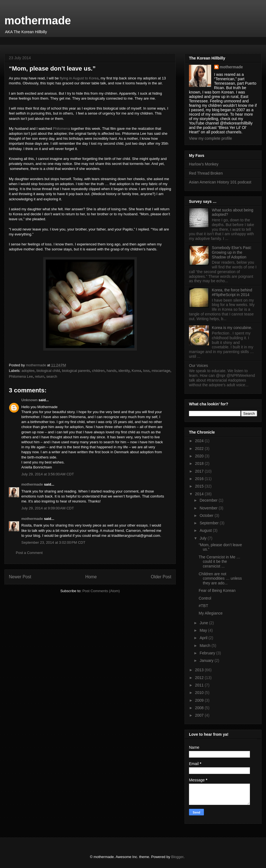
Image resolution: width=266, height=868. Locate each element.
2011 (200, 685)
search (52, 376)
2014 (200, 494)
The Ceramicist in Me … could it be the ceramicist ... (219, 562)
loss (146, 371)
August (206, 530)
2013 (200, 670)
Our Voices (198, 366)
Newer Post (20, 577)
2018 (200, 463)
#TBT (203, 606)
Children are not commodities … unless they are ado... (220, 579)
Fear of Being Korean (217, 590)
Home (91, 577)
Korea (136, 371)
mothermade (38, 20)
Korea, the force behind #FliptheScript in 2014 (232, 292)
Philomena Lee (21, 376)
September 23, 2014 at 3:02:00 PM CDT (53, 542)
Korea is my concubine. (232, 328)
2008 (200, 708)
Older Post (161, 577)
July (204, 538)
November (209, 508)
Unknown (30, 400)
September (209, 523)
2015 (200, 486)
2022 (200, 449)
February (208, 653)
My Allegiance (211, 613)
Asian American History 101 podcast (220, 182)
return (40, 376)
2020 (200, 456)
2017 (200, 471)
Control (205, 598)
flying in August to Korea (79, 78)
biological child (48, 371)
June (204, 623)
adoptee (28, 371)
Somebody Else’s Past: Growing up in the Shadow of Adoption (232, 252)
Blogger (177, 857)
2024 (200, 441)
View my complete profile (210, 138)
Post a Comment (29, 553)
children (98, 371)
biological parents (76, 371)
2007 (200, 715)
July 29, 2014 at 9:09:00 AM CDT (48, 508)
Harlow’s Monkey (204, 164)
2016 (200, 479)
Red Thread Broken (206, 173)
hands (112, 371)
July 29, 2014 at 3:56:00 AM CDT (48, 474)
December (209, 500)
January (207, 660)
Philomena (61, 129)
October (207, 515)
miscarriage (161, 371)
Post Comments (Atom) (101, 591)
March (205, 646)
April (204, 638)
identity (124, 371)
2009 (200, 700)
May (204, 630)
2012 (200, 678)
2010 (200, 693)
